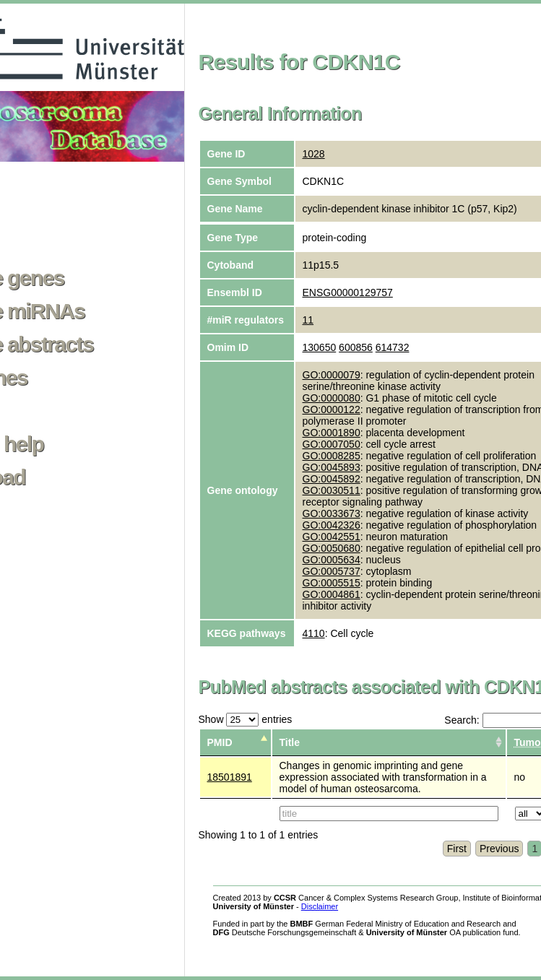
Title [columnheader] (290, 742)
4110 (314, 633)
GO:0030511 (332, 490)
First (457, 849)
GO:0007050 (332, 444)
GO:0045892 (332, 479)
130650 (320, 347)
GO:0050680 (332, 548)
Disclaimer (320, 906)
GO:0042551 (332, 537)
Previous (499, 849)
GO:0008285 (332, 456)
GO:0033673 (332, 513)
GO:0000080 (332, 398)
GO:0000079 (332, 375)
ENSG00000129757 (348, 292)
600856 (356, 347)
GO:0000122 (332, 409)
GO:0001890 (332, 433)
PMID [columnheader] (220, 742)
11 (308, 320)
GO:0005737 (332, 571)
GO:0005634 (332, 560)
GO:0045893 (332, 467)
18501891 (230, 777)
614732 (393, 347)
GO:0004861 (332, 594)
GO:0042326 (332, 525)
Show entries (246, 719)
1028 (314, 154)
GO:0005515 (332, 583)
